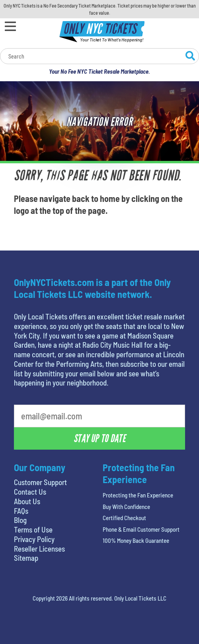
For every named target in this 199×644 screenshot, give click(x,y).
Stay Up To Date (99, 438)
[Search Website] (190, 57)
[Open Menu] (10, 26)
